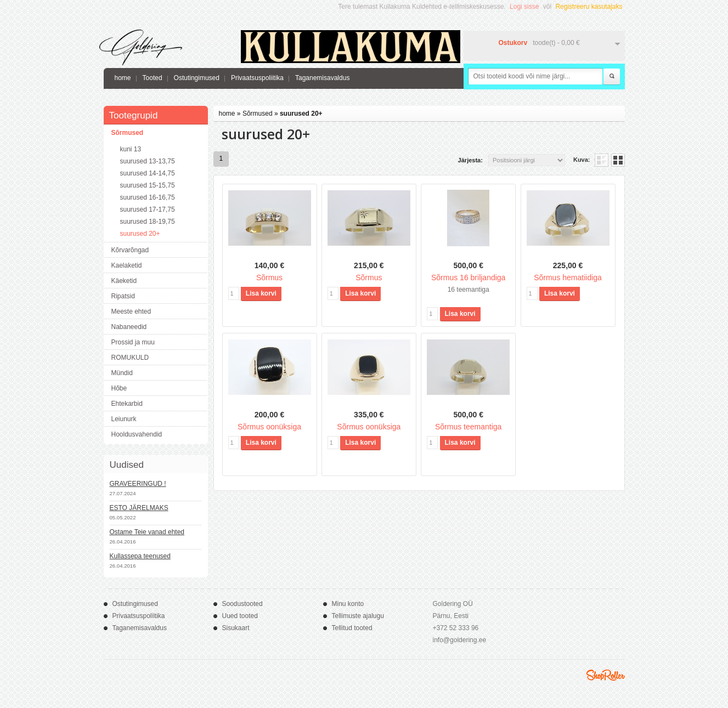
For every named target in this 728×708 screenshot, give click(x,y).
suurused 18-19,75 (148, 222)
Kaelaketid (127, 265)
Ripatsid (123, 296)
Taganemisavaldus (322, 78)
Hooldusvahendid (137, 434)
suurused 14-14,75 (148, 173)
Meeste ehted (131, 311)
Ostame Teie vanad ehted (147, 532)
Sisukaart (236, 628)
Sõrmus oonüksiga (269, 427)
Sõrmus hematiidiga (568, 277)
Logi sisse (524, 7)
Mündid (122, 373)
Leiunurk (124, 419)
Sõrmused (128, 133)
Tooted (153, 78)
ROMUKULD (130, 358)
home (123, 78)
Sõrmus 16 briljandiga (468, 277)
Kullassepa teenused (140, 556)
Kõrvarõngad (130, 250)
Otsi (612, 77)
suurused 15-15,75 (148, 185)
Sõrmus (269, 277)
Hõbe (119, 388)
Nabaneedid (129, 327)
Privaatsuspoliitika (257, 78)
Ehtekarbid (127, 404)
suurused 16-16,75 (148, 197)
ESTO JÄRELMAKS (139, 508)
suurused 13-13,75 (148, 161)
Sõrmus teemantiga (468, 427)
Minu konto (348, 604)
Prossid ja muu (133, 342)
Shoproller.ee (606, 675)
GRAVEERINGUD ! (138, 484)
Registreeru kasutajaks (589, 7)
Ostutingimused (197, 78)
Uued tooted (240, 616)
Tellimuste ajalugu (358, 616)
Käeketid (124, 281)
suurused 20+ (140, 234)
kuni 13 (131, 149)
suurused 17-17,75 (148, 209)
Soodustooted (242, 604)
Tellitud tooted (352, 628)
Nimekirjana (602, 160)
